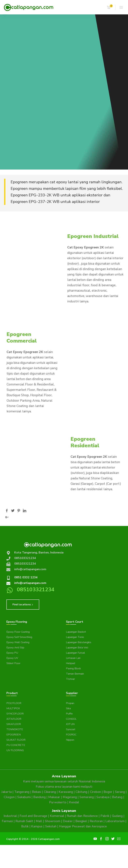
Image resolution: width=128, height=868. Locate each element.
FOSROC (71, 735)
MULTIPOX (13, 708)
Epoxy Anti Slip (15, 648)
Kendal (74, 802)
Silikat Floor (13, 663)
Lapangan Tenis (75, 637)
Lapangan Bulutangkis (79, 642)
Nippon (70, 740)
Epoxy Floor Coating (18, 632)
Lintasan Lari (73, 658)
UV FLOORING (15, 750)
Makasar (54, 797)
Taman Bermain (75, 674)
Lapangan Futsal (75, 653)
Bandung (39, 797)
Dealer (68, 821)
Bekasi (37, 792)
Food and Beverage (33, 816)
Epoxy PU (12, 653)
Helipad (70, 663)
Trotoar (70, 679)
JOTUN (70, 724)
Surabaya (103, 797)
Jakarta (6, 792)
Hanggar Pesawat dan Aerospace (83, 826)
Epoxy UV (12, 658)
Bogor (108, 792)
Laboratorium (115, 821)
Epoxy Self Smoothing (19, 637)
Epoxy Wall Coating (18, 642)
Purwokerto (58, 802)
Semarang (87, 797)
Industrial (10, 816)
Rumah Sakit (24, 821)
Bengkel (81, 821)
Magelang (70, 797)
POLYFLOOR (14, 703)
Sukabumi (24, 797)
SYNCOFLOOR (15, 714)
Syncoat (71, 729)
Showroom (53, 821)
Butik (25, 826)
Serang (120, 792)
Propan (70, 703)
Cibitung (81, 792)
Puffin (69, 714)
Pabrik (105, 816)
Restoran (96, 821)
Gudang (117, 816)
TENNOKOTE (15, 729)
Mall (39, 821)
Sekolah (51, 826)
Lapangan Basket (76, 632)
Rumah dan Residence (82, 816)
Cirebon (95, 792)
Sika (68, 708)
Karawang (66, 792)
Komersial (57, 816)
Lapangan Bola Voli (77, 648)
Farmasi (7, 821)
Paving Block (73, 669)
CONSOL (71, 719)
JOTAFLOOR (14, 719)
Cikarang (50, 792)
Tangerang (22, 792)
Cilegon (9, 797)
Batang (117, 797)
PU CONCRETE (16, 745)
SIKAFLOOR (14, 724)
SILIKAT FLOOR (16, 740)
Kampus (37, 826)
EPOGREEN (14, 735)
